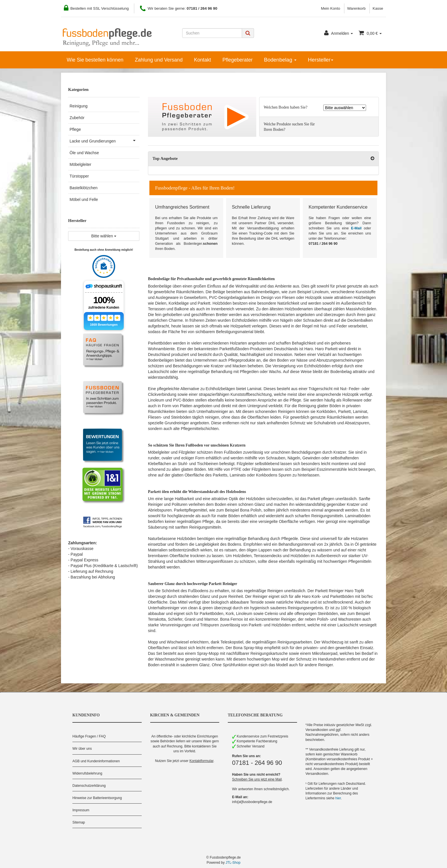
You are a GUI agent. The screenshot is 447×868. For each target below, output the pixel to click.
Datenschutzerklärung (89, 786)
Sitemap (79, 822)
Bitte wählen (104, 236)
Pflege (75, 129)
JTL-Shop (233, 863)
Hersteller (321, 60)
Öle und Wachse (84, 153)
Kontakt (202, 60)
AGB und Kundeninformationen (96, 761)
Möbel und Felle (84, 199)
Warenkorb (356, 8)
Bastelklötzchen (84, 188)
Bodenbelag (280, 60)
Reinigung (79, 106)
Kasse (378, 8)
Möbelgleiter (80, 164)
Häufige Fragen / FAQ (89, 736)
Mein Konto (331, 8)
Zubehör (77, 118)
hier (338, 798)
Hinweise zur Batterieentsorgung (97, 798)
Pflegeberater (237, 60)
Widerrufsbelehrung (87, 773)
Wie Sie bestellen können (95, 60)
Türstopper (79, 176)
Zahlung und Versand (159, 60)
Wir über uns (82, 749)
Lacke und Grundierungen (104, 140)
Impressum (81, 810)
